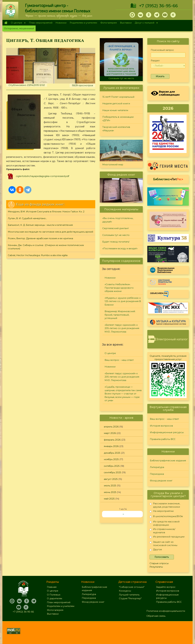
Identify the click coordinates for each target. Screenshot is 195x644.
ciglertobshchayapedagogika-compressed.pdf (42, 176)
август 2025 (111, 479)
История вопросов (161, 426)
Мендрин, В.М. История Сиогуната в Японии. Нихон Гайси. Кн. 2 (46, 212)
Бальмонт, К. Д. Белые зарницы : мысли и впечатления (40, 225)
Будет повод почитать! (116, 242)
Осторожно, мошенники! (19, 28)
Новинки (61, 23)
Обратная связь (156, 616)
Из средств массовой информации (165, 523)
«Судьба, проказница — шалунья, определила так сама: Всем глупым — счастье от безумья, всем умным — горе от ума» (123, 394)
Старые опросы (159, 563)
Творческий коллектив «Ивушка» (116, 129)
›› (123, 514)
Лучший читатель (129, 595)
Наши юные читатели (115, 110)
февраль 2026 (112, 440)
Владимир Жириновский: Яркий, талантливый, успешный (120, 315)
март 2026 (110, 433)
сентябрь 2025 (113, 472)
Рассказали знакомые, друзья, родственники (165, 505)
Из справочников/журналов (162, 531)
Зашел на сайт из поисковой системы (163, 544)
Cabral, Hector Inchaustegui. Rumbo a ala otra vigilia (38, 255)
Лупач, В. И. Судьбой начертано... (27, 218)
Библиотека (168, 179)
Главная (6, 23)
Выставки (126, 23)
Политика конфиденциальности (166, 611)
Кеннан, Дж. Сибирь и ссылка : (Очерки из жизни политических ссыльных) (46, 247)
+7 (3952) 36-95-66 (158, 6)
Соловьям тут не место (121, 78)
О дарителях (55, 598)
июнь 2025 (110, 492)
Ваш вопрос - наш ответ (119, 360)
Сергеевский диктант (116, 228)
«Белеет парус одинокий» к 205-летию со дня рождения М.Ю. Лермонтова (122, 328)
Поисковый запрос (162, 50)
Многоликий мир (113, 165)
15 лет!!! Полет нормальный (118, 97)
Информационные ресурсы (167, 432)
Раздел (155, 61)
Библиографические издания (168, 461)
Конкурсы (125, 591)
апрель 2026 (111, 427)
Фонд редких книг (161, 481)
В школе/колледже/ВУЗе (166, 517)
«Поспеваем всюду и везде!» (120, 248)
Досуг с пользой (145, 23)
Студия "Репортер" (130, 598)
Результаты (156, 567)
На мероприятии (162, 512)
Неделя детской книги (116, 103)
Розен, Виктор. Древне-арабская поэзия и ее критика (40, 238)
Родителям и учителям (83, 23)
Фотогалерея (109, 23)
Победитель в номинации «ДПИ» (118, 119)
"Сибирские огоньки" (132, 587)
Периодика (157, 474)
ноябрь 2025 (111, 459)
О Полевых (54, 595)
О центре (17, 23)
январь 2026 (111, 446)
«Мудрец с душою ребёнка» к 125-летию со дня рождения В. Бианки (123, 301)
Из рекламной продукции (167, 537)
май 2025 (109, 499)
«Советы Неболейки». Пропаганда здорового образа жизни (119, 288)
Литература (157, 467)
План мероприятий (41, 23)
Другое (156, 550)
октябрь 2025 (112, 466)
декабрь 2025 (112, 453)
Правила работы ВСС (163, 439)
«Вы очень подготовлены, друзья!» (118, 220)
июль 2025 (110, 486)
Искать (160, 76)
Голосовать (162, 557)
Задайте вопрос (166, 587)
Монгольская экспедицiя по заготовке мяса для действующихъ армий (50, 232)
